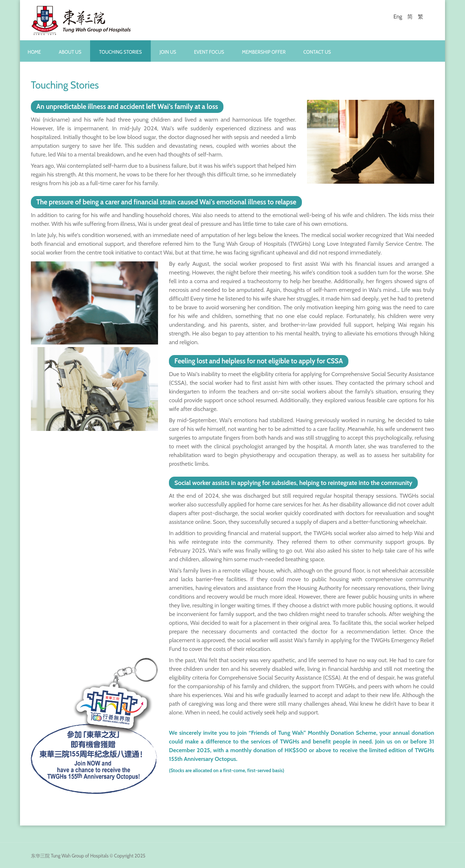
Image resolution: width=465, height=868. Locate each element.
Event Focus (209, 52)
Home (34, 52)
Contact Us (317, 52)
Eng (398, 17)
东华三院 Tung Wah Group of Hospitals (70, 856)
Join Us (168, 52)
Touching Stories (121, 52)
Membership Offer (264, 52)
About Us (70, 52)
